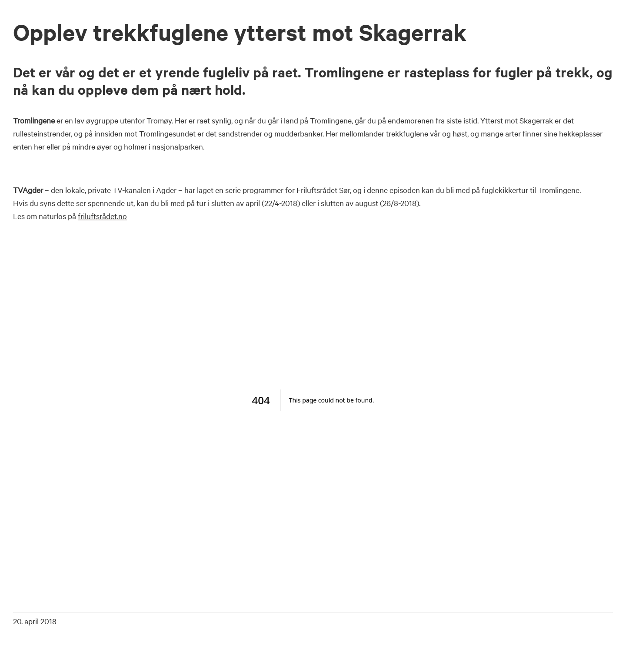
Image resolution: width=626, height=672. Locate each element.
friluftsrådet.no (102, 216)
